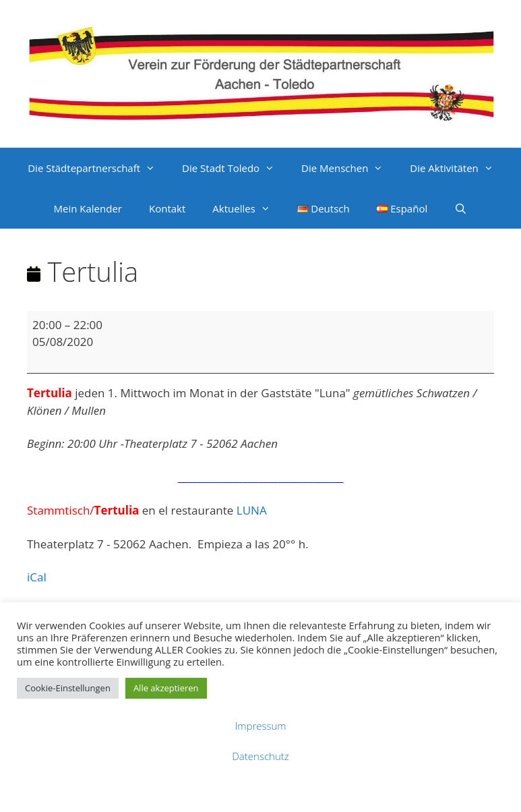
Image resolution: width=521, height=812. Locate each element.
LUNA (252, 510)
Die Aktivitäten (458, 168)
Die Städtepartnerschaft (98, 168)
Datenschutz (260, 756)
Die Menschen (349, 168)
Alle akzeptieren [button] (166, 688)
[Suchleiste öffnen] (461, 208)
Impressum (260, 726)
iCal (37, 577)
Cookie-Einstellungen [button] (68, 688)
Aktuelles (248, 208)
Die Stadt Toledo (235, 168)
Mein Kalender (88, 208)
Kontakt (167, 208)
